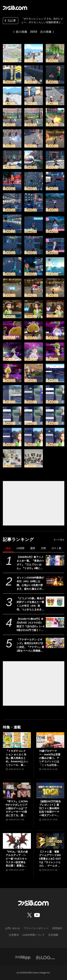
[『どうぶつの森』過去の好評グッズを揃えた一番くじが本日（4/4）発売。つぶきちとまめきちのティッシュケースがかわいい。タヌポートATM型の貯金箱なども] (55, 602)
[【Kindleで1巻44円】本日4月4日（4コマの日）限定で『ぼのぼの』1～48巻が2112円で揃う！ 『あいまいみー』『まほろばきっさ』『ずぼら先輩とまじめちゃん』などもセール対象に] (55, 622)
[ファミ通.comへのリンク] (15, 8)
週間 (33, 548)
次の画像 (46, 32)
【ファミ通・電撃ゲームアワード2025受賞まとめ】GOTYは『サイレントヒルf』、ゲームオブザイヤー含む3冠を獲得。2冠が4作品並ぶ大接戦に (50, 859)
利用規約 (57, 928)
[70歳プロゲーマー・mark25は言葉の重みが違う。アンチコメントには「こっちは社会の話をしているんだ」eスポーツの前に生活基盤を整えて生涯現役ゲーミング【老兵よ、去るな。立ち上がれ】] (50, 740)
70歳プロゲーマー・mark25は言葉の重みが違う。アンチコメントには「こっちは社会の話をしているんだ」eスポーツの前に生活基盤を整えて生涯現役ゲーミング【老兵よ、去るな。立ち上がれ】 (50, 758)
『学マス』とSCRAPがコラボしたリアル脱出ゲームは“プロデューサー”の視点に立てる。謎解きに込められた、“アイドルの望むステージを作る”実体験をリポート (17, 809)
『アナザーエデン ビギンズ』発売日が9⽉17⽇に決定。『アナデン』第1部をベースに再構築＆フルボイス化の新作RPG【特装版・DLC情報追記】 (30, 645)
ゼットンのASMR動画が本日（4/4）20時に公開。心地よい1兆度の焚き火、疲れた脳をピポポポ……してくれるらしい (30, 583)
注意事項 (14, 935)
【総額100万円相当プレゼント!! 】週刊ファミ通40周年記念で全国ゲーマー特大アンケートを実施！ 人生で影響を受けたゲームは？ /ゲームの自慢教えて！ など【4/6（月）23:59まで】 (50, 809)
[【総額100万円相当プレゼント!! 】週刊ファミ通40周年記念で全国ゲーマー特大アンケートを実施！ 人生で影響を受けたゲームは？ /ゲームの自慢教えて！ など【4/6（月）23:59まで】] (50, 790)
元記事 (10, 21)
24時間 (20, 548)
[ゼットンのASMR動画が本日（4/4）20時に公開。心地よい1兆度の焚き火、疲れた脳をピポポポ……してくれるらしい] (55, 581)
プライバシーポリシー (36, 928)
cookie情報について (33, 935)
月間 (43, 548)
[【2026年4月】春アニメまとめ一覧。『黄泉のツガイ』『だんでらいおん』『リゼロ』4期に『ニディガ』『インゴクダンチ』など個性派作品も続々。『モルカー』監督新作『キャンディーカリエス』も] (55, 560)
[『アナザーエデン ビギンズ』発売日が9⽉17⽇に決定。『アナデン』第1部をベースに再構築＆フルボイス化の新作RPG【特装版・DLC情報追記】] (55, 643)
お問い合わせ (13, 928)
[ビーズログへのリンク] (45, 957)
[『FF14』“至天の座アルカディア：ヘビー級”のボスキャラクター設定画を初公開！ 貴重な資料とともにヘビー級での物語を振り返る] (17, 841)
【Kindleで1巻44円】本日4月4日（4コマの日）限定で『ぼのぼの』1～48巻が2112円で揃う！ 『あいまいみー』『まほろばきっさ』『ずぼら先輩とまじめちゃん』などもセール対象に (31, 625)
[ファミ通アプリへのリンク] (23, 957)
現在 (8, 548)
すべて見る (59, 540)
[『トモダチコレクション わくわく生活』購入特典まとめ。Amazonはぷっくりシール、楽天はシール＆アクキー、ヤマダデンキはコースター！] (17, 740)
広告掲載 (53, 935)
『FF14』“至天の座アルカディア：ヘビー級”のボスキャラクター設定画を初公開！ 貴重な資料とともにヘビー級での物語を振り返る (17, 859)
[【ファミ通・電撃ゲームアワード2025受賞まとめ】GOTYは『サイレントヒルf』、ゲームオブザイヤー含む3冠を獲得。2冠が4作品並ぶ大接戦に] (50, 841)
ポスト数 (56, 548)
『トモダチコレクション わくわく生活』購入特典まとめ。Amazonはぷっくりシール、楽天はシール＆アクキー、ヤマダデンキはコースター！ (17, 758)
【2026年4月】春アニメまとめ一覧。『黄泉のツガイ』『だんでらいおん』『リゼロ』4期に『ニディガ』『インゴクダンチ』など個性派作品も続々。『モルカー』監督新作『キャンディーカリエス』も (30, 563)
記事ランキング (18, 539)
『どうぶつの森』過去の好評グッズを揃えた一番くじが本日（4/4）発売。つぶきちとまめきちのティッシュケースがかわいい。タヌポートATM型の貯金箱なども (30, 604)
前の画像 (21, 32)
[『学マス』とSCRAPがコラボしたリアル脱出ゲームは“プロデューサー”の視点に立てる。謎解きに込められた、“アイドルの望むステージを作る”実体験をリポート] (17, 790)
